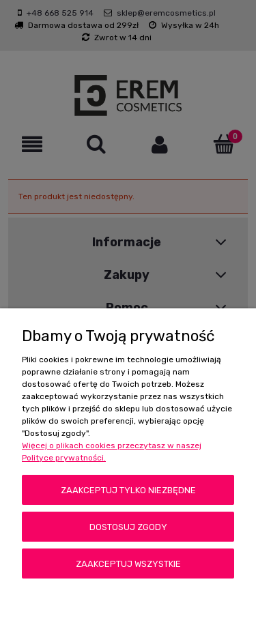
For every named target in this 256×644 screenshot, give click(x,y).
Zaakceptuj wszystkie (128, 564)
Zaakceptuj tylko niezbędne (128, 490)
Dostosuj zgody (128, 527)
